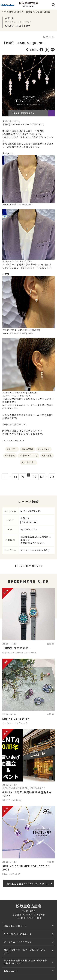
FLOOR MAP (29, 522)
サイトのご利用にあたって (18, 934)
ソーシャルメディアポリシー (19, 942)
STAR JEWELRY (16, 12)
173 (44, 477)
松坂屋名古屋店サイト (16, 926)
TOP (4, 12)
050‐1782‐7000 (31, 918)
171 (28, 477)
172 (36, 477)
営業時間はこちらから (32, 543)
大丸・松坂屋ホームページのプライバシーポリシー (26, 951)
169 (13, 477)
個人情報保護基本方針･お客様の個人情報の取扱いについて (25, 962)
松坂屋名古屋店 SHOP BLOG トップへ (29, 884)
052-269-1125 (29, 529)
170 (21, 477)
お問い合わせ (11, 971)
